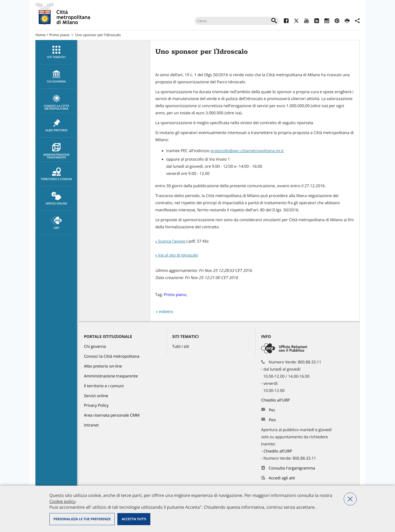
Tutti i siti (181, 347)
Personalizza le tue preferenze (82, 519)
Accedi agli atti (282, 478)
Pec (272, 410)
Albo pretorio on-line (103, 366)
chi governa (56, 77)
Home (40, 35)
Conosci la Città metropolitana (56, 103)
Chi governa (95, 347)
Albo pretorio (56, 126)
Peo (272, 420)
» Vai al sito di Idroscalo (177, 255)
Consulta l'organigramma (292, 468)
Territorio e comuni (56, 174)
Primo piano (60, 35)
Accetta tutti (134, 519)
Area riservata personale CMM (112, 415)
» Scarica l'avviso (170, 241)
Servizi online (56, 199)
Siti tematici (56, 52)
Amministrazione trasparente (56, 151)
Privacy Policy (96, 406)
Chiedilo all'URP (276, 400)
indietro (166, 312)
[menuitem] (56, 52)
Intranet (91, 425)
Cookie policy (62, 501)
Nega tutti (350, 499)
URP (56, 223)
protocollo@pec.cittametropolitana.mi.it (247, 151)
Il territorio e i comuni (104, 386)
